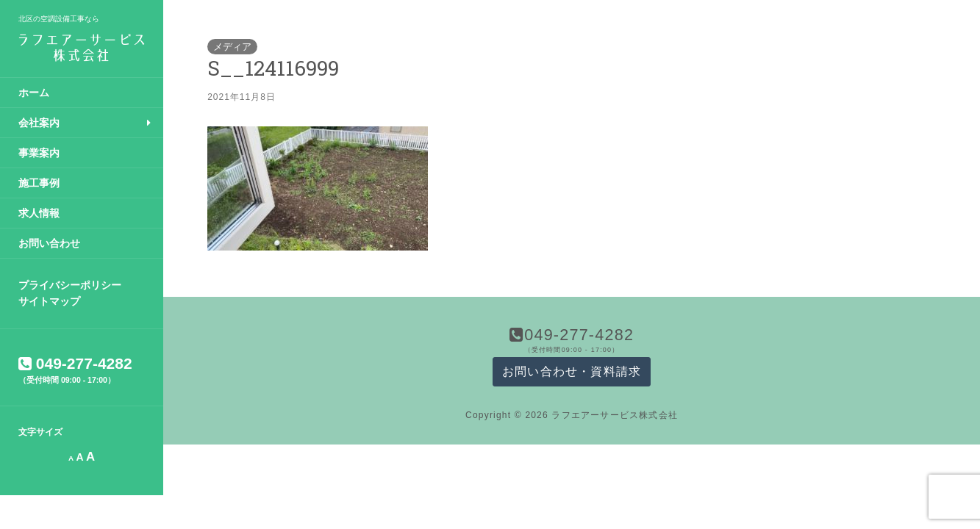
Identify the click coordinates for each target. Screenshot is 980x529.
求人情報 (39, 213)
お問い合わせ (49, 243)
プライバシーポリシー (70, 285)
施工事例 (39, 183)
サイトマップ (49, 301)
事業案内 (39, 153)
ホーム (34, 93)
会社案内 (39, 123)
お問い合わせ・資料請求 (572, 371)
